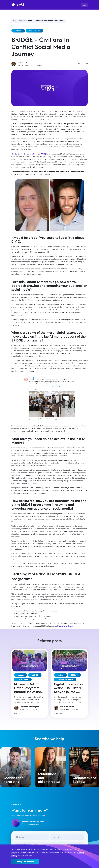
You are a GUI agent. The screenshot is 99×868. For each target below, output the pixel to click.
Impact (21, 675)
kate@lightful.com (65, 626)
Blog (15, 21)
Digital (60, 675)
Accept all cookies (25, 862)
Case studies (35, 31)
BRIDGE (22, 21)
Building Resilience (65, 679)
